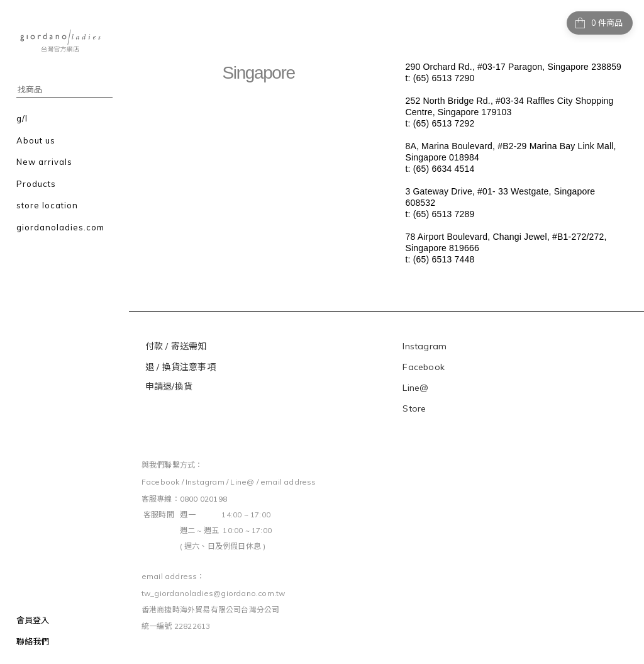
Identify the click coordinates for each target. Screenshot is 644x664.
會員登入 (33, 620)
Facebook (424, 367)
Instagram (425, 346)
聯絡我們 (33, 641)
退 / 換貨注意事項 (182, 367)
